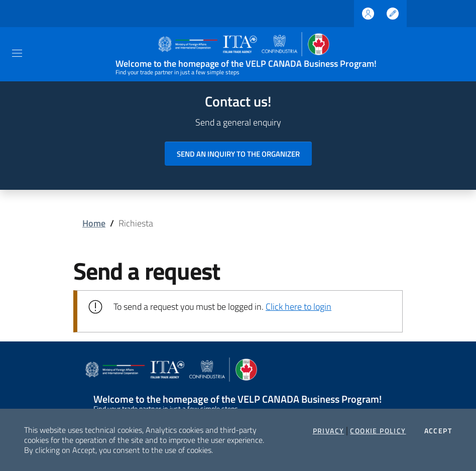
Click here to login (299, 307)
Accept (438, 431)
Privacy (329, 431)
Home (94, 223)
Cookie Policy (378, 431)
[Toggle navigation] (17, 53)
